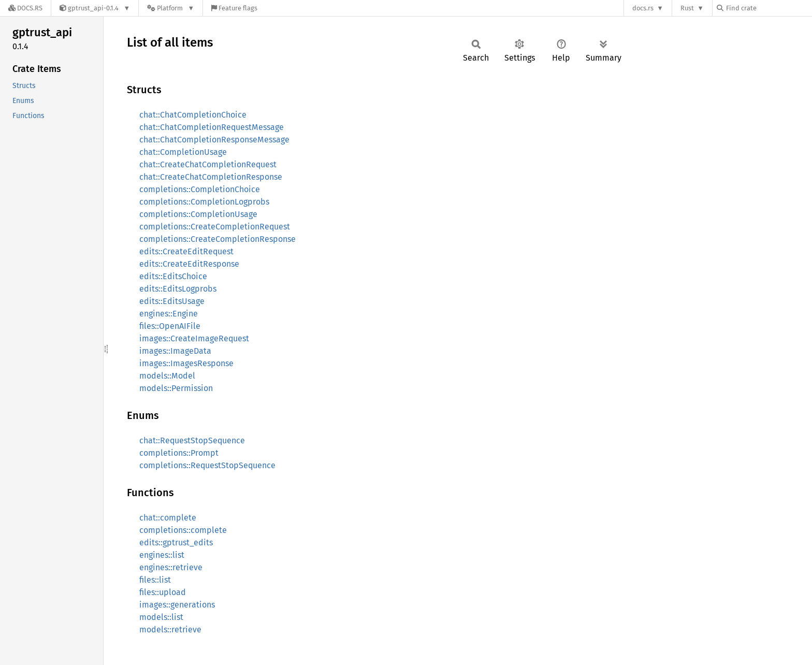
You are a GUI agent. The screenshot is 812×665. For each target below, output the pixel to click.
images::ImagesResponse (186, 363)
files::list (155, 580)
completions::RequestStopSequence (207, 465)
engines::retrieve (171, 567)
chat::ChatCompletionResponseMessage (214, 140)
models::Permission (176, 388)
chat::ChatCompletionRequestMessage (212, 127)
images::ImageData (175, 351)
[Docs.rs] (25, 8)
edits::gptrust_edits (176, 543)
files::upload (163, 592)
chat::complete (168, 518)
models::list (161, 617)
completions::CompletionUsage (198, 214)
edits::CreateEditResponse (189, 264)
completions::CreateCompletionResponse (218, 239)
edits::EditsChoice (173, 276)
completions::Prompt (179, 453)
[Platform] (171, 8)
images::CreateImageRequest (194, 338)
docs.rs (643, 8)
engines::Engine (169, 314)
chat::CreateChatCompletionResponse (211, 177)
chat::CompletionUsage (183, 152)
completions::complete (183, 530)
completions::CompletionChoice (200, 189)
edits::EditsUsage (172, 301)
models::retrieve (170, 630)
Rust (687, 8)
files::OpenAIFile (170, 326)
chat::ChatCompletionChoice (193, 115)
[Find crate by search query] (769, 8)
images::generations (177, 605)
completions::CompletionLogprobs (204, 202)
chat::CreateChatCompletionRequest (208, 164)
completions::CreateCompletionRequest (215, 227)
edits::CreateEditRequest (186, 251)
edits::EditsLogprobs (178, 289)
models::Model (167, 376)
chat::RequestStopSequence (192, 440)
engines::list (162, 555)
